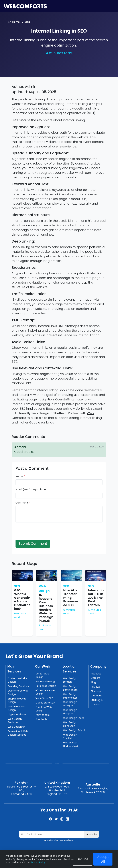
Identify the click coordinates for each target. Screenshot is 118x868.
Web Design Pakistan (15, 721)
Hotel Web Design (46, 686)
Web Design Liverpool (70, 712)
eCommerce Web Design (18, 692)
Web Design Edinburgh (70, 724)
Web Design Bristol (74, 730)
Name (20, 476)
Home (16, 22)
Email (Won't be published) (33, 489)
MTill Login (97, 700)
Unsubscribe (51, 840)
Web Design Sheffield (70, 737)
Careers (95, 678)
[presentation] (39, 531)
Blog (27, 22)
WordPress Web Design (17, 708)
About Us (96, 674)
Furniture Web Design (44, 709)
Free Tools (41, 719)
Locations (96, 696)
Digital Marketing (18, 714)
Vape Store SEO (44, 698)
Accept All (103, 859)
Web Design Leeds (74, 718)
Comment (23, 503)
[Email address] (55, 834)
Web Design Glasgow (70, 704)
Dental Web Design (42, 675)
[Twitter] (56, 819)
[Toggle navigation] (111, 6)
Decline (83, 859)
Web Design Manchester (70, 696)
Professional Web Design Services (18, 733)
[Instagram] (62, 819)
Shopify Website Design (17, 700)
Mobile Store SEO (45, 703)
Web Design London (70, 680)
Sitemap (96, 691)
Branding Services (18, 686)
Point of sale (43, 715)
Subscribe (92, 834)
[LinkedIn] (67, 819)
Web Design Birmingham (70, 688)
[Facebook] (51, 819)
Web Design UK (17, 727)
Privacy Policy (38, 862)
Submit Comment (33, 544)
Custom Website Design (17, 680)
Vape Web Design (46, 681)
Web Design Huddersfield (71, 744)
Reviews (95, 687)
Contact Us (97, 704)
